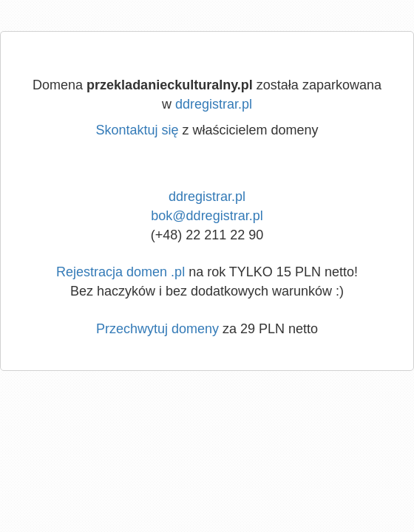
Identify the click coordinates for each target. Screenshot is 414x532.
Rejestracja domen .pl (121, 272)
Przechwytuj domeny (157, 329)
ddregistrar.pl (214, 104)
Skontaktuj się (137, 130)
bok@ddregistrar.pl (207, 216)
